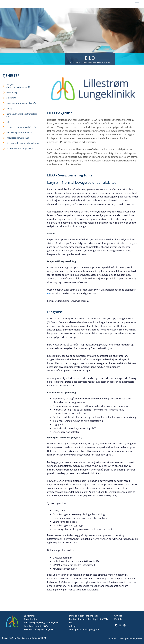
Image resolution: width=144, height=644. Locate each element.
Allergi (9, 112)
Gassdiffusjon (13, 96)
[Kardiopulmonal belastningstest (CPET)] (4, 118)
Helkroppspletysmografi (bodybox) (22, 146)
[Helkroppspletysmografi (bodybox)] (4, 146)
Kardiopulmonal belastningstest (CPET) (22, 118)
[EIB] (4, 125)
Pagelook (137, 638)
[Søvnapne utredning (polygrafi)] (4, 106)
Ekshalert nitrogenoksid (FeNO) (21, 130)
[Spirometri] (4, 101)
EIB (8, 125)
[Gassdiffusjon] (4, 96)
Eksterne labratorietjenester (20, 152)
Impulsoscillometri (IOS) (18, 141)
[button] (137, 5)
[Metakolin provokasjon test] (4, 136)
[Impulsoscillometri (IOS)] (4, 141)
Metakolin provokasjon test (19, 136)
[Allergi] (4, 112)
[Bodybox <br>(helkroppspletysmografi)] (4, 89)
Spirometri (11, 101)
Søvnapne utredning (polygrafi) (21, 106)
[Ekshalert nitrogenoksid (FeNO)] (4, 130)
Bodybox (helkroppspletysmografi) (18, 89)
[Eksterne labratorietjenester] (4, 152)
